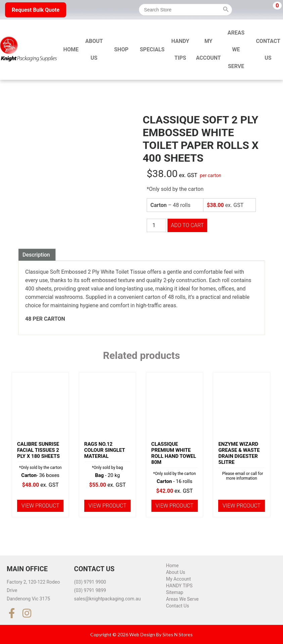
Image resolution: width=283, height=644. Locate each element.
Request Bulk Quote (36, 10)
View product (40, 506)
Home (71, 49)
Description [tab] (36, 255)
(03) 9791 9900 (90, 582)
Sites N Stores (178, 634)
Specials (152, 49)
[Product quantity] (156, 225)
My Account (208, 49)
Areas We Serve (236, 49)
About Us (94, 49)
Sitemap (174, 592)
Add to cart (187, 225)
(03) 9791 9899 (90, 590)
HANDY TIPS (180, 49)
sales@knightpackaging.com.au (108, 599)
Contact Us (177, 606)
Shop (121, 49)
